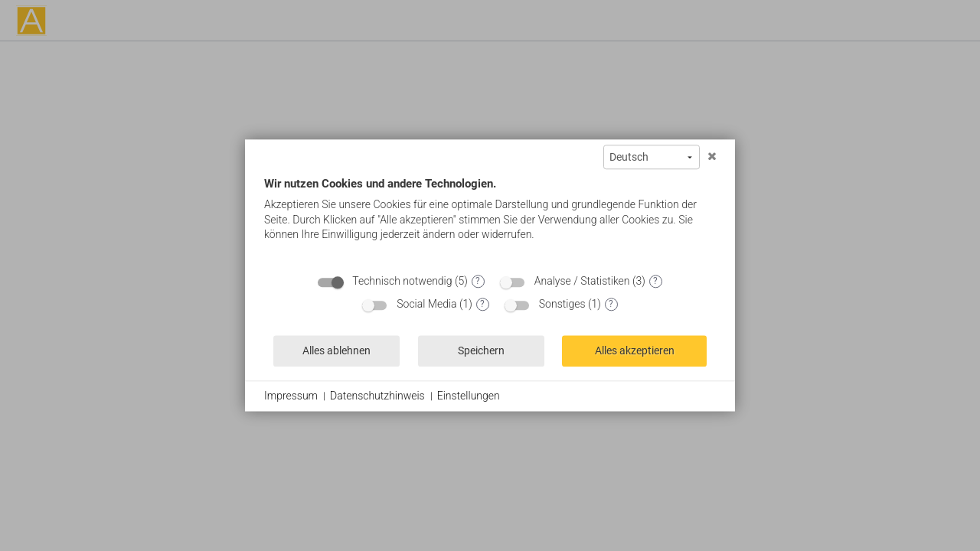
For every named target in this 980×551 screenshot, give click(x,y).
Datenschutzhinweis (377, 396)
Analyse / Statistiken (582, 281)
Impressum (291, 396)
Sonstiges (562, 304)
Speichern (481, 350)
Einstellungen (469, 396)
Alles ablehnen (336, 350)
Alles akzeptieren (635, 350)
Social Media (426, 304)
